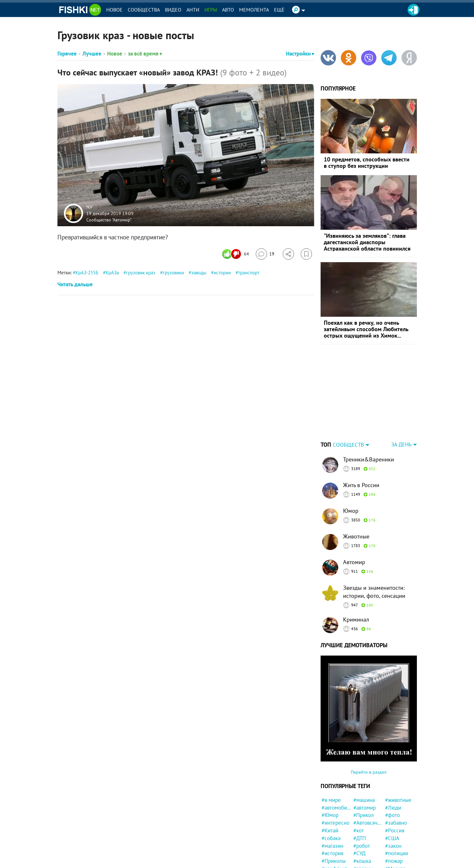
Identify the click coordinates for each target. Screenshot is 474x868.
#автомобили (336, 808)
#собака (331, 838)
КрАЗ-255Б (87, 273)
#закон (393, 846)
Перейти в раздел (369, 772)
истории (222, 273)
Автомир (354, 562)
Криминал (356, 619)
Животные (356, 536)
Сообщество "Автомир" (109, 219)
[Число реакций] (236, 254)
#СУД (359, 853)
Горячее (67, 54)
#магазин (332, 846)
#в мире (331, 800)
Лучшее (92, 54)
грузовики (173, 273)
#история (332, 853)
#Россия (395, 830)
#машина (364, 800)
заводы (199, 273)
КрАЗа (112, 273)
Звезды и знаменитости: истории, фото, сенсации (374, 592)
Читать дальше (75, 284)
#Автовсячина (368, 823)
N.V (89, 207)
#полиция (396, 853)
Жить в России (361, 485)
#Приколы (334, 861)
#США (392, 838)
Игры (211, 10)
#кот (359, 830)
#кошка (362, 861)
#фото (392, 815)
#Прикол (364, 815)
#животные (398, 800)
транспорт (249, 273)
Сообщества (144, 10)
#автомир (365, 808)
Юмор (351, 511)
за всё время (145, 54)
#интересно (336, 823)
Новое (114, 10)
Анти (193, 10)
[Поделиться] (288, 254)
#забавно (396, 823)
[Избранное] (306, 254)
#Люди (393, 808)
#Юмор (330, 815)
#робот (362, 846)
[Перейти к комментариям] (265, 254)
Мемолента (254, 10)
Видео (173, 10)
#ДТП (360, 838)
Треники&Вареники (369, 459)
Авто (228, 10)
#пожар (394, 861)
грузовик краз (141, 273)
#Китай (330, 830)
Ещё (279, 10)
